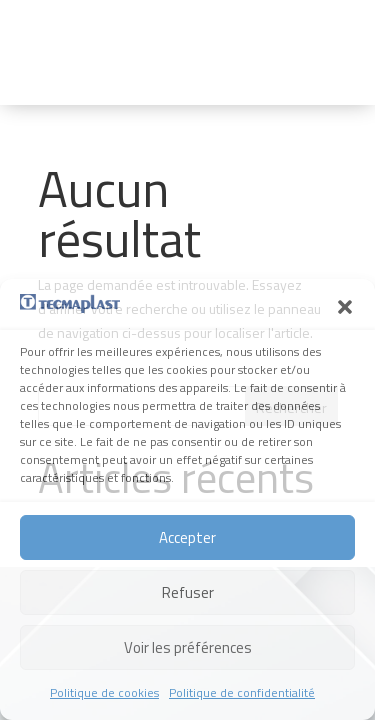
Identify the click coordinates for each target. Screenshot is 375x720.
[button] (345, 307)
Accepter (187, 537)
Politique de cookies (104, 692)
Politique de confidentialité (242, 692)
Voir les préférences (188, 647)
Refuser (188, 592)
